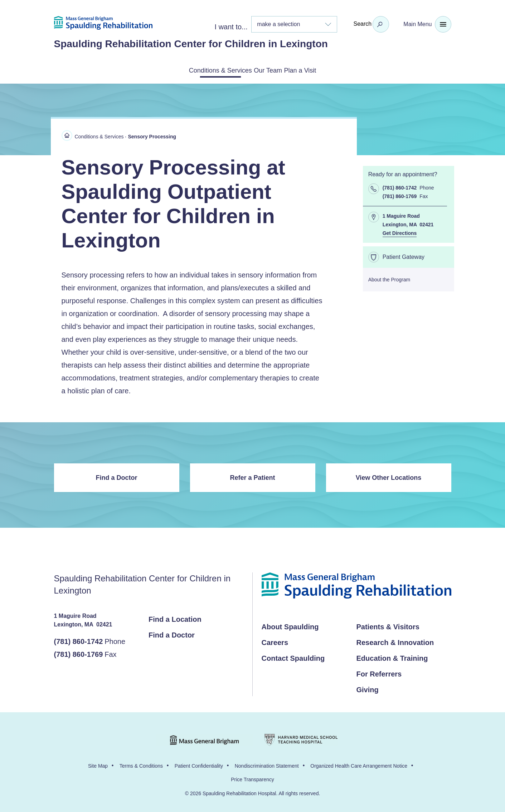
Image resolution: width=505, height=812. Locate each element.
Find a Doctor (117, 476)
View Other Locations (389, 476)
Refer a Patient (252, 476)
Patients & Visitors (388, 625)
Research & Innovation (395, 641)
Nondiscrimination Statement (267, 764)
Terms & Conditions (141, 764)
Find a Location (175, 618)
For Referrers (379, 673)
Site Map (98, 764)
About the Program (389, 278)
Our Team (270, 70)
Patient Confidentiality (199, 764)
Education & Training (392, 657)
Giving (368, 688)
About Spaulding (290, 625)
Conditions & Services (203, 70)
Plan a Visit (319, 70)
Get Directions (400, 232)
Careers (275, 641)
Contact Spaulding (293, 657)
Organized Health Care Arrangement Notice (359, 764)
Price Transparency (252, 778)
